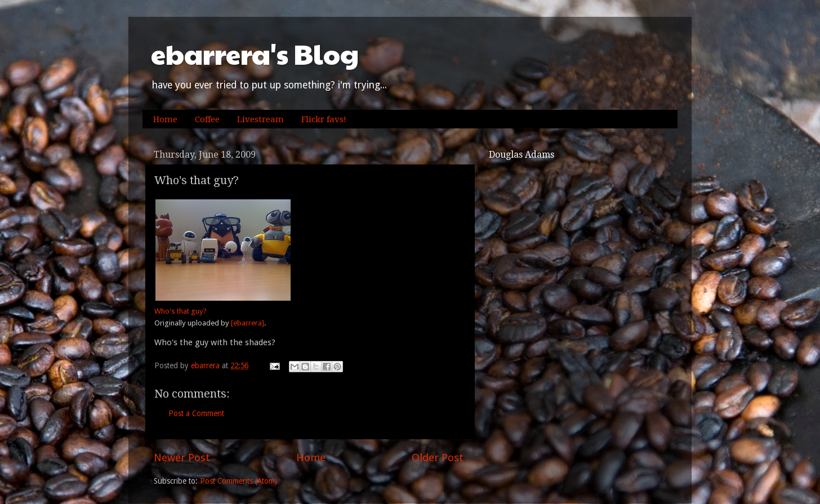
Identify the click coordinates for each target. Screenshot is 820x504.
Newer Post (182, 458)
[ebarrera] (248, 323)
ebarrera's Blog (255, 54)
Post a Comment (196, 413)
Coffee (207, 119)
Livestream (260, 119)
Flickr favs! (324, 119)
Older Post (438, 458)
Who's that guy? (181, 311)
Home (165, 119)
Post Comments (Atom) (239, 481)
